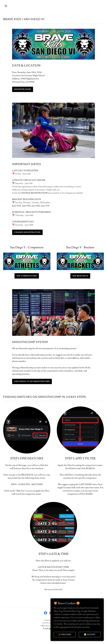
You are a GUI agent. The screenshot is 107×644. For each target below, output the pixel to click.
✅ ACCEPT (90, 634)
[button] (15, 6)
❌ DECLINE (65, 634)
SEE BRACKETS (80, 276)
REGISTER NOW (23, 89)
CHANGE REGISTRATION (27, 232)
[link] (46, 613)
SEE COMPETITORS (27, 276)
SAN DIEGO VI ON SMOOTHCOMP (32, 381)
